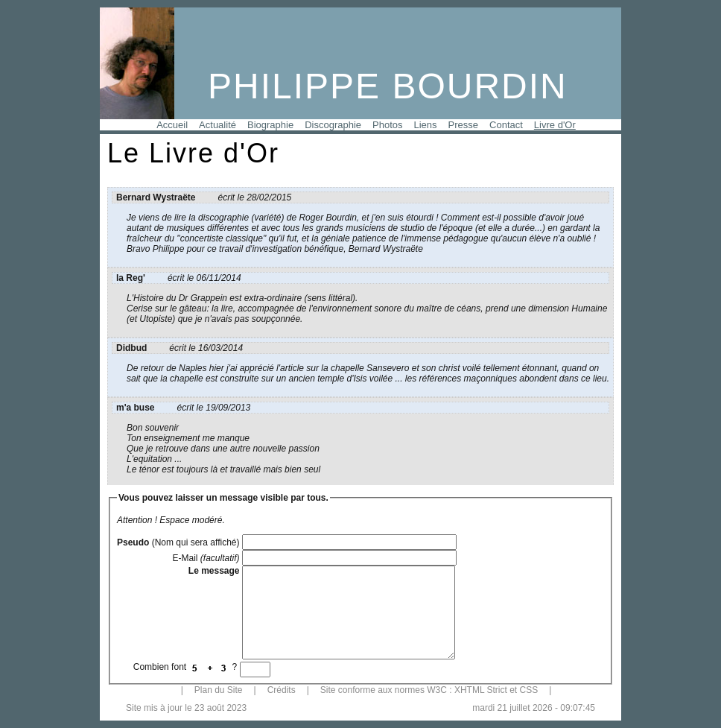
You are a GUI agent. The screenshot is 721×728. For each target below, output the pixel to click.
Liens (426, 125)
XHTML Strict (481, 690)
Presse (463, 125)
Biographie (270, 125)
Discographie (333, 125)
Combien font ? (187, 667)
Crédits (282, 690)
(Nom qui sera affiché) (178, 542)
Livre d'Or (555, 125)
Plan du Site (219, 690)
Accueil (172, 125)
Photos (387, 125)
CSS (528, 690)
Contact (506, 125)
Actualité (217, 125)
